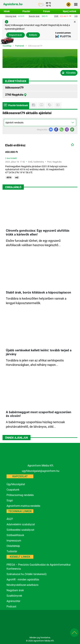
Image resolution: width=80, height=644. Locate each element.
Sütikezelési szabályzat (20, 530)
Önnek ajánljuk (17, 438)
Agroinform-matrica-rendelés (23, 506)
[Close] (75, 22)
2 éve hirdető (11, 158)
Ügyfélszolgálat (16, 484)
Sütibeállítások (15, 535)
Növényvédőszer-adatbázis (22, 585)
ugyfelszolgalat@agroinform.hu (41, 471)
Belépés (33, 35)
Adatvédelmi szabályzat (21, 524)
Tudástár (12, 551)
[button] (69, 4)
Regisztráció (16, 35)
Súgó (10, 500)
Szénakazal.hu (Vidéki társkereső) (27, 574)
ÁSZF (10, 519)
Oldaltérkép (13, 546)
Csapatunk (13, 490)
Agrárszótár (13, 601)
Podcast (11, 606)
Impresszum (14, 541)
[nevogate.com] (50, 628)
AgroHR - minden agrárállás (23, 580)
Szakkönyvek (14, 596)
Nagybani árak (15, 590)
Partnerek (20, 46)
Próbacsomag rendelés (20, 495)
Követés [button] (69, 73)
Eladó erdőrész (15, 145)
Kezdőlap (7, 46)
